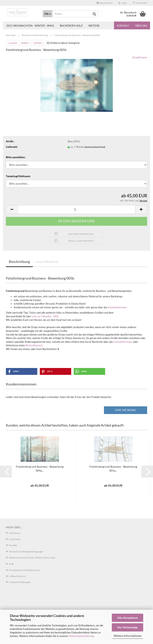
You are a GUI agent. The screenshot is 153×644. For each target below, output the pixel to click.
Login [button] (123, 3)
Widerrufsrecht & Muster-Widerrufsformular (32, 558)
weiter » (25, 43)
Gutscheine (15, 539)
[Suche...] (48, 14)
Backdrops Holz (71, 26)
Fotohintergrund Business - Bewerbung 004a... (40, 469)
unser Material (47, 262)
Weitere (94, 26)
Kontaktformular (117, 307)
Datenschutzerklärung (81, 636)
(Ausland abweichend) (95, 147)
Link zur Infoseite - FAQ (45, 316)
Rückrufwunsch (34, 345)
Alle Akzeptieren (128, 618)
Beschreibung (19, 262)
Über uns (141, 26)
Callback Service (17, 576)
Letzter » (39, 43)
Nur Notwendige (127, 627)
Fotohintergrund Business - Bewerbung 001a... (113, 469)
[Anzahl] (76, 210)
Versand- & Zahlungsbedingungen (26, 552)
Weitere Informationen (128, 636)
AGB (11, 564)
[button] (104, 3)
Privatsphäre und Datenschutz (24, 570)
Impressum (15, 533)
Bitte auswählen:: (16, 157)
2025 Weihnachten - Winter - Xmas (30, 26)
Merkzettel (140, 3)
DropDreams (140, 57)
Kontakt (123, 26)
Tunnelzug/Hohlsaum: (18, 176)
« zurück (12, 43)
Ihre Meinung (126, 410)
